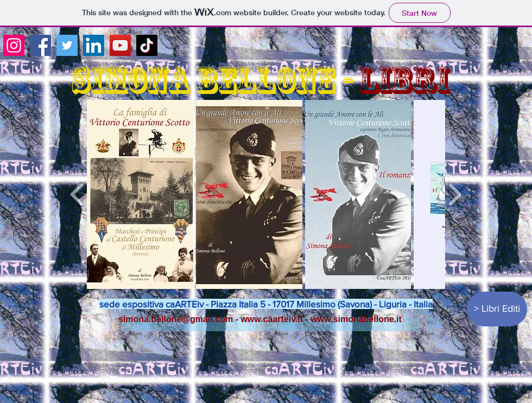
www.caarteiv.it (272, 319)
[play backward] (77, 194)
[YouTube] (120, 45)
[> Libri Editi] (497, 309)
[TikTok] (147, 45)
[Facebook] (40, 45)
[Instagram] (14, 45)
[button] (140, 194)
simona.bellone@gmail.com (176, 319)
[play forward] (455, 194)
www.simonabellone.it (356, 319)
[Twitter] (67, 45)
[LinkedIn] (94, 45)
